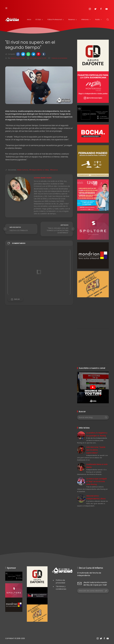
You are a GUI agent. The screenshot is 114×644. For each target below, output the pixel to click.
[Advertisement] (93, 311)
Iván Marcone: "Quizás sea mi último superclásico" (96, 450)
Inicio (29, 20)
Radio (99, 20)
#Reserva (54, 170)
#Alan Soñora (23, 170)
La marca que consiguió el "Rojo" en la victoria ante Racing (97, 482)
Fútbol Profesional (56, 20)
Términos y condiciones (61, 588)
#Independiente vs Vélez (39, 170)
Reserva (73, 20)
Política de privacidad (60, 581)
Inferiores (86, 20)
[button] (18, 54)
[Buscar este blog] (93, 417)
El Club (39, 20)
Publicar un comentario (59, 58)
